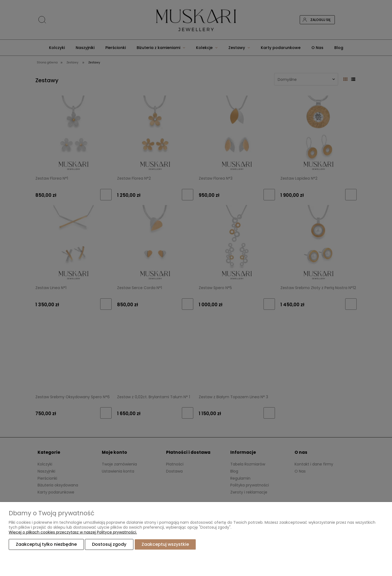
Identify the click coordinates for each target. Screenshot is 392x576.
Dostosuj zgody (109, 544)
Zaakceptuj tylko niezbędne (46, 544)
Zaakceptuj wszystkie (165, 544)
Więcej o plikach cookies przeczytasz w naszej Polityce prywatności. (73, 532)
